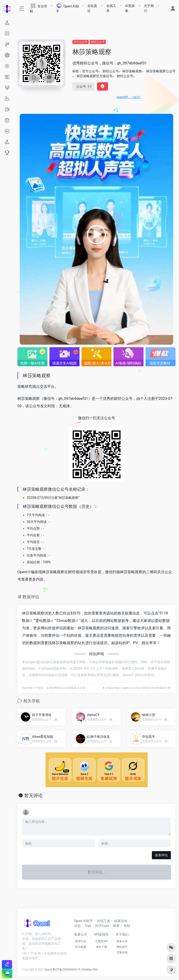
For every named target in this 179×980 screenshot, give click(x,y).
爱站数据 (43, 621)
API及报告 (101, 934)
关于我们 (149, 8)
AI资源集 (130, 8)
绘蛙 (127, 926)
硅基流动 (121, 921)
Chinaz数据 (66, 621)
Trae (88, 926)
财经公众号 (98, 42)
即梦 (116, 926)
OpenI (48, 970)
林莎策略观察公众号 (161, 71)
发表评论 (161, 855)
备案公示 (81, 934)
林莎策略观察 (132, 71)
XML (95, 970)
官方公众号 (81, 42)
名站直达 (92, 8)
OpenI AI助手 (83, 921)
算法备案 (81, 947)
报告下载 (101, 947)
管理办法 (81, 941)
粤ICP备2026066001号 (67, 970)
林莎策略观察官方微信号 (94, 76)
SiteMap (87, 970)
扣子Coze (102, 926)
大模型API (101, 941)
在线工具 (111, 8)
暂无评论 (33, 795)
